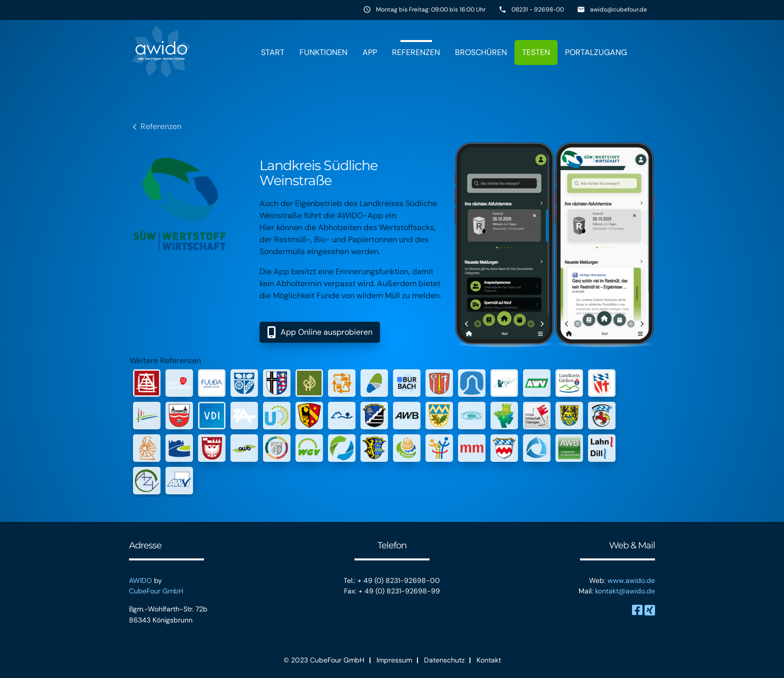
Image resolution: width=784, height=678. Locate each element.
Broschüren (481, 52)
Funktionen (323, 52)
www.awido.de (631, 580)
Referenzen (416, 52)
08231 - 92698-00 (538, 10)
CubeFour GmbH (156, 591)
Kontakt (489, 660)
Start (273, 52)
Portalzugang (596, 52)
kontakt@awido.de (625, 591)
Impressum (394, 660)
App (370, 52)
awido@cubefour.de (618, 10)
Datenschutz (444, 660)
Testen (536, 52)
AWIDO (140, 580)
